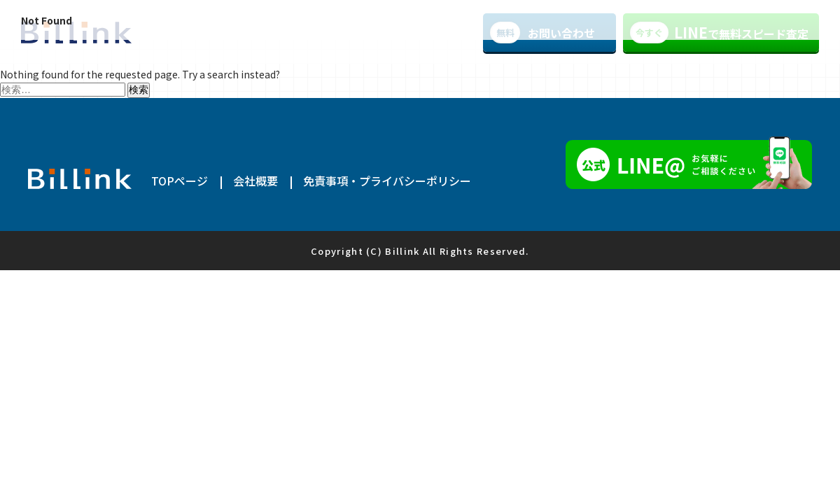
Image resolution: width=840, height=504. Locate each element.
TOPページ (180, 181)
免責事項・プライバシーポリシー (387, 181)
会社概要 (255, 181)
